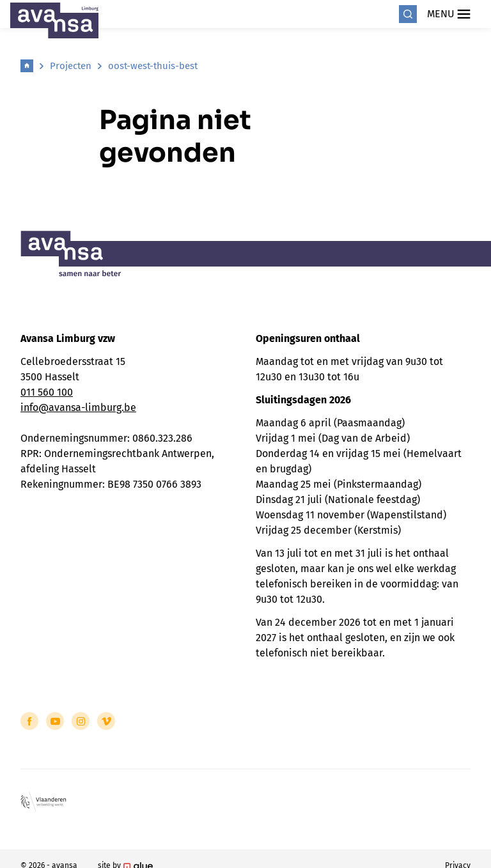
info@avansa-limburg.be (78, 407)
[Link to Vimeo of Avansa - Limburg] (106, 721)
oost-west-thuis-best (153, 66)
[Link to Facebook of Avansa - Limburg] (29, 721)
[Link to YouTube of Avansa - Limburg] (55, 721)
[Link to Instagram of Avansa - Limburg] (81, 721)
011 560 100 (47, 392)
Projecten (71, 66)
